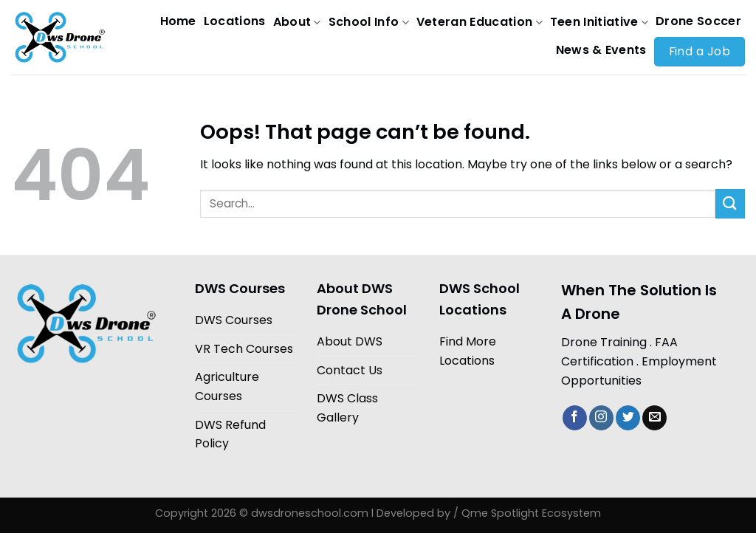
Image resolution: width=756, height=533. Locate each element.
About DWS (350, 341)
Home (178, 21)
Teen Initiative (599, 22)
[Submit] (730, 203)
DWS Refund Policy (230, 434)
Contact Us (350, 370)
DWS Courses (234, 320)
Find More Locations (468, 351)
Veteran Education (480, 22)
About (297, 22)
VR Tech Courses (244, 349)
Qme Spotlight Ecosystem (531, 513)
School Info (369, 22)
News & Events (601, 50)
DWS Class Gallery (347, 408)
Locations (235, 21)
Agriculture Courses (227, 386)
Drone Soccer (698, 21)
